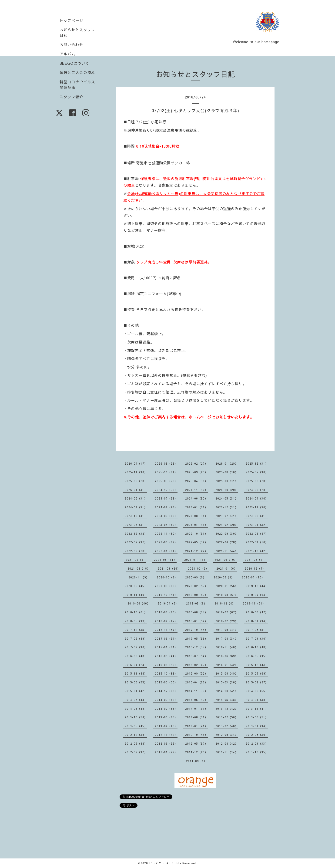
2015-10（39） (166, 673)
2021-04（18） (139, 568)
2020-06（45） (136, 586)
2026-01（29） (227, 463)
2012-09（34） (227, 735)
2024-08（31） (136, 498)
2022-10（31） (196, 534)
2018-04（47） (166, 621)
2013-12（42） (227, 709)
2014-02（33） (166, 709)
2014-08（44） (136, 700)
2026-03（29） (166, 463)
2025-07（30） (257, 472)
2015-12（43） (257, 665)
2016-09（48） (136, 656)
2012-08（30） (257, 735)
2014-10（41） (227, 691)
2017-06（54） (166, 638)
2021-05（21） (256, 560)
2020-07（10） (253, 577)
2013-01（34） (257, 726)
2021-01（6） (227, 568)
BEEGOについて (74, 63)
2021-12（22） (196, 551)
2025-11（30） (136, 472)
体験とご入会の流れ (77, 72)
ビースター (157, 863)
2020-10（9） (167, 577)
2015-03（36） (227, 682)
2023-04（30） (166, 525)
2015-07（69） (257, 673)
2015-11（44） (136, 673)
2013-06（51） (257, 717)
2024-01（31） (196, 507)
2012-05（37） (196, 743)
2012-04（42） (227, 743)
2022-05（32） (196, 542)
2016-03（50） (166, 665)
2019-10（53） (166, 595)
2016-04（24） (136, 665)
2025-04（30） (196, 481)
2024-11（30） (196, 490)
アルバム (67, 54)
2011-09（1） (196, 761)
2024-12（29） (166, 490)
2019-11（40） (136, 595)
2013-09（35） (166, 717)
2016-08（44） (166, 656)
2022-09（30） (227, 534)
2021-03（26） (169, 568)
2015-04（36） (196, 682)
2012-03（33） (257, 743)
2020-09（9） (196, 577)
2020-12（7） (255, 568)
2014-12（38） (166, 691)
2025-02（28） (257, 481)
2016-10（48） (257, 647)
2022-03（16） (257, 542)
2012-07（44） (136, 743)
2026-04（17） (136, 463)
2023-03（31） (196, 525)
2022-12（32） (136, 534)
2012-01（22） (166, 752)
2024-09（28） (257, 490)
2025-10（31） (166, 472)
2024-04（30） (257, 498)
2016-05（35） (257, 656)
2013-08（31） (196, 717)
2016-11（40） (227, 647)
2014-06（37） (196, 700)
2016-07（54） (196, 656)
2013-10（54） (136, 717)
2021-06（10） (226, 560)
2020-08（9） (224, 577)
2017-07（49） (136, 638)
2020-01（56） (227, 586)
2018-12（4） (225, 603)
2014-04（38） (257, 700)
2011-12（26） (196, 752)
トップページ (71, 20)
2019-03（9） (196, 603)
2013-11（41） (257, 709)
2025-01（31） (136, 490)
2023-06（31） (257, 516)
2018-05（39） (136, 621)
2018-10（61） (136, 612)
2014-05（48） (227, 700)
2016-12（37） (196, 647)
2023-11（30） (257, 507)
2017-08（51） (257, 630)
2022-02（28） (136, 551)
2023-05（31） (136, 525)
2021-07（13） (196, 560)
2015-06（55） (136, 682)
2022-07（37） (136, 542)
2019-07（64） (257, 595)
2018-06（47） (257, 612)
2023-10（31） (136, 516)
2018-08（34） (196, 612)
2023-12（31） (227, 507)
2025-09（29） (196, 472)
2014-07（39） (166, 700)
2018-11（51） (254, 603)
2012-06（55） (166, 743)
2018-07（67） (227, 612)
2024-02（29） (166, 507)
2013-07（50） (227, 717)
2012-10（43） (196, 735)
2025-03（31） (227, 481)
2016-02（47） (196, 665)
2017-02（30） (136, 647)
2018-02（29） (227, 621)
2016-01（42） (227, 665)
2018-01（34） (257, 621)
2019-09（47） (196, 595)
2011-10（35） (257, 752)
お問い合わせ (71, 44)
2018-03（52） (196, 621)
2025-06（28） (136, 481)
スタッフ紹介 (71, 97)
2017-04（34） (227, 638)
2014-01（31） (196, 709)
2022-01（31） (166, 551)
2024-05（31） (227, 498)
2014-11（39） (196, 691)
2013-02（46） (227, 726)
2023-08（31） (196, 516)
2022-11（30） (166, 534)
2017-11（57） (166, 630)
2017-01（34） (166, 647)
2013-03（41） (196, 726)
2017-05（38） (196, 638)
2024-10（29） (227, 490)
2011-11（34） (227, 752)
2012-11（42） (166, 735)
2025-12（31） (257, 463)
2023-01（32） (257, 525)
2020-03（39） (166, 586)
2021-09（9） (136, 560)
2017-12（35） (136, 630)
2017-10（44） (196, 630)
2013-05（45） (136, 726)
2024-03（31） (136, 507)
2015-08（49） (227, 673)
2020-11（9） (139, 577)
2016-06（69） (227, 656)
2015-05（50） (166, 682)
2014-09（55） (257, 691)
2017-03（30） (257, 638)
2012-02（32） (136, 752)
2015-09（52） (196, 673)
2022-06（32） (166, 542)
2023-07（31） (227, 516)
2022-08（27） (257, 534)
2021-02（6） (198, 568)
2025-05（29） (166, 481)
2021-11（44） (227, 551)
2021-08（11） (165, 560)
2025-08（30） (227, 472)
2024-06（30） (196, 498)
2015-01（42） (136, 691)
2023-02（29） (227, 525)
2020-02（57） (196, 586)
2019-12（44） (257, 586)
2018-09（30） (166, 612)
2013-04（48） (166, 726)
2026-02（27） (196, 463)
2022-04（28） (227, 542)
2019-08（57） (227, 595)
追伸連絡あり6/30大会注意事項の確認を (162, 130)
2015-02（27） (257, 682)
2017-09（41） (227, 630)
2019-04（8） (168, 603)
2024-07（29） (166, 498)
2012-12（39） (136, 735)
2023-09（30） (166, 516)
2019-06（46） (139, 603)
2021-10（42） (257, 551)
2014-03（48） (136, 709)
